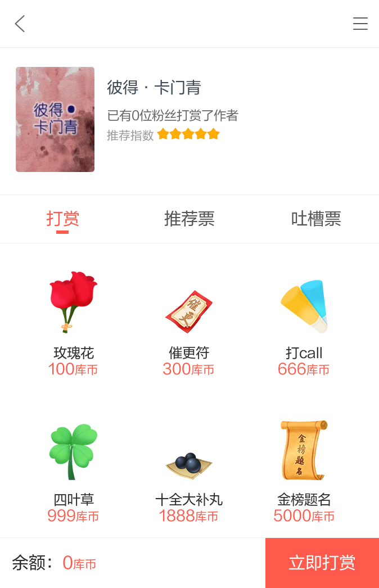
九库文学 (20, 24)
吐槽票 (316, 219)
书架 (360, 24)
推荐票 (189, 219)
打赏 (63, 219)
